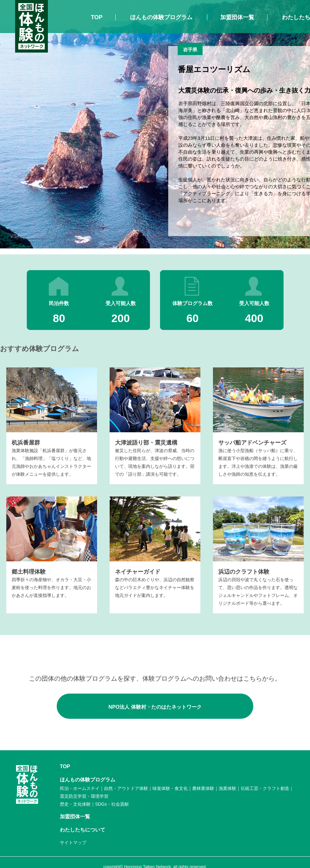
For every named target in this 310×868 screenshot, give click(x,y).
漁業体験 (227, 788)
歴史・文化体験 (75, 804)
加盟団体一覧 (237, 17)
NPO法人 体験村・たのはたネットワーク (155, 706)
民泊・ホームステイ (80, 788)
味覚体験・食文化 (170, 788)
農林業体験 (203, 788)
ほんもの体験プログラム (161, 17)
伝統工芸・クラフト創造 (265, 788)
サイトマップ (73, 842)
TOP (97, 17)
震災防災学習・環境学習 (84, 796)
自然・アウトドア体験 (126, 788)
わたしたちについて (83, 830)
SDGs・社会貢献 (112, 804)
